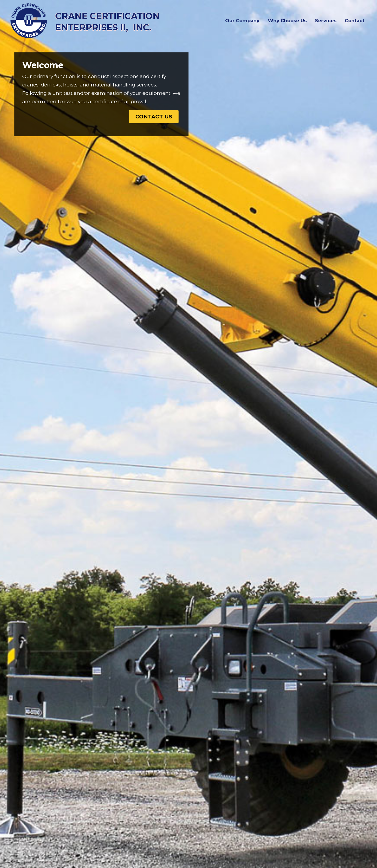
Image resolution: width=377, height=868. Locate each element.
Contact (355, 21)
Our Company (243, 20)
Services (326, 21)
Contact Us (154, 117)
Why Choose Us (287, 21)
